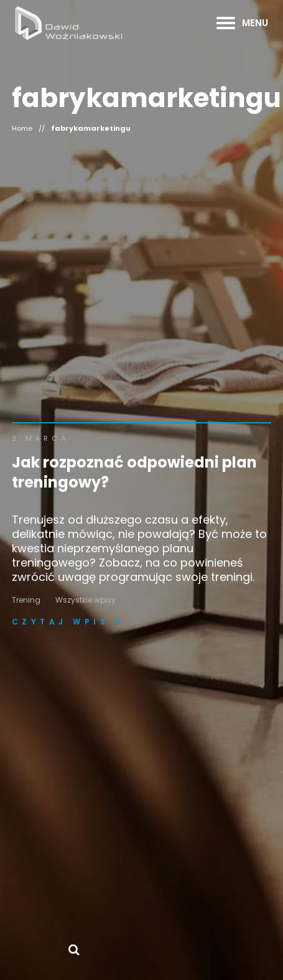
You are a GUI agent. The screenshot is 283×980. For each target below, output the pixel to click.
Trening (26, 600)
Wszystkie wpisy (86, 600)
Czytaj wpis (61, 622)
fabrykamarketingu (91, 129)
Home (22, 129)
